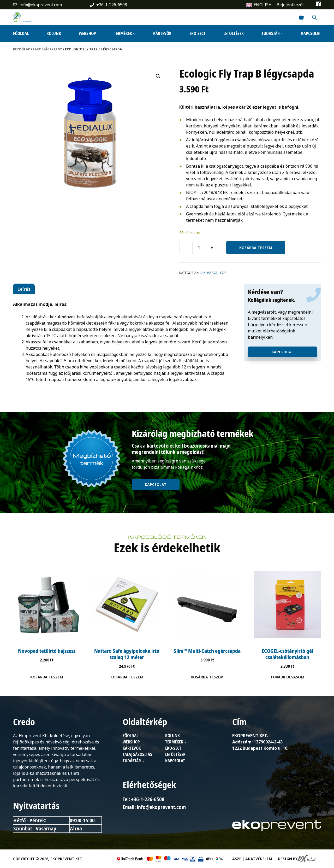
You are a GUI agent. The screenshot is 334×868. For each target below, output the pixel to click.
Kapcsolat (282, 352)
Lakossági (42, 49)
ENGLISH (263, 5)
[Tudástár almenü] (282, 33)
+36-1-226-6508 (112, 5)
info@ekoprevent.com (41, 5)
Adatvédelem (259, 859)
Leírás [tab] (24, 289)
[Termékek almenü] (134, 33)
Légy (58, 49)
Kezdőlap (22, 49)
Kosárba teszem (256, 248)
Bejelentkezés (291, 5)
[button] (158, 76)
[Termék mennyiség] (199, 248)
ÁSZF (237, 859)
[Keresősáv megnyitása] (314, 17)
